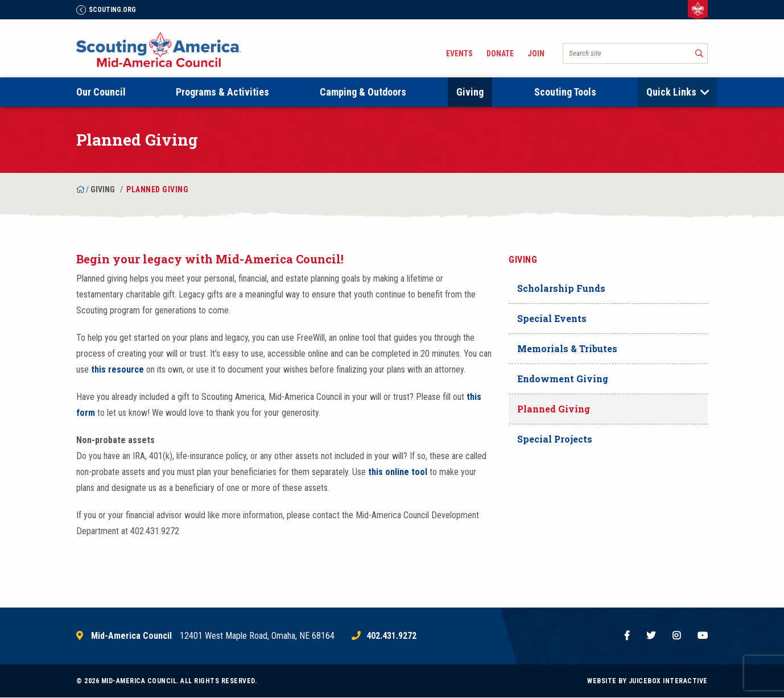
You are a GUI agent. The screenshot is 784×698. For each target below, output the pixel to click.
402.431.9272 (391, 636)
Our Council (101, 92)
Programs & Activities (222, 92)
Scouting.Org (106, 10)
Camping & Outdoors (363, 92)
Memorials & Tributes (567, 348)
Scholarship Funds (561, 288)
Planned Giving (554, 409)
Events (459, 53)
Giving (470, 92)
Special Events (552, 318)
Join (536, 53)
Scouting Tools (565, 92)
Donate (500, 53)
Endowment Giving (563, 379)
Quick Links (671, 92)
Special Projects (555, 439)
